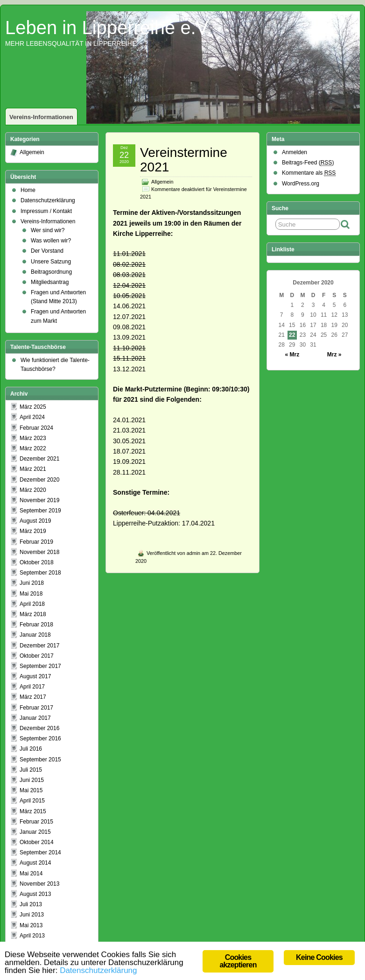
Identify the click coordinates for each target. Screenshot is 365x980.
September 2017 (40, 666)
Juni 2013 (32, 915)
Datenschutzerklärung (48, 200)
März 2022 (33, 448)
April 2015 (32, 801)
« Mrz (292, 355)
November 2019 (39, 500)
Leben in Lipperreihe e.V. (109, 28)
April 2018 (32, 604)
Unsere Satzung (51, 262)
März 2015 (33, 811)
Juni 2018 (32, 583)
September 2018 (40, 573)
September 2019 (40, 511)
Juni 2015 (32, 780)
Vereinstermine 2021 (184, 160)
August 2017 (35, 676)
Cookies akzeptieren (238, 961)
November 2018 (39, 552)
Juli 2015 (31, 770)
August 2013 (35, 894)
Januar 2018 (35, 635)
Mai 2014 (31, 873)
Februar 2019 (36, 542)
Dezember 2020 (39, 480)
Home (28, 190)
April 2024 (32, 417)
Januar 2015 (35, 832)
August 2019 (35, 521)
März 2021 (33, 469)
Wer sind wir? (48, 230)
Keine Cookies (319, 957)
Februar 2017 (36, 708)
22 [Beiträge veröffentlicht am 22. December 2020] (292, 335)
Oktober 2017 (37, 656)
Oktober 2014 (37, 842)
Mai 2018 (31, 594)
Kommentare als (309, 173)
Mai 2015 (31, 790)
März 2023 (33, 438)
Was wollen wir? (51, 241)
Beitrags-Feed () (308, 163)
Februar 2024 (36, 428)
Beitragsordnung (51, 272)
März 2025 (33, 407)
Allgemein (162, 182)
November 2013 (39, 884)
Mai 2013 (31, 925)
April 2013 (32, 936)
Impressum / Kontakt (46, 211)
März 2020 (33, 490)
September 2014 (40, 852)
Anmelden (295, 152)
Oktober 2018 (37, 562)
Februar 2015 (36, 822)
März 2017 (33, 697)
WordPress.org (301, 184)
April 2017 (32, 687)
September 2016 (40, 739)
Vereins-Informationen (41, 117)
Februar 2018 (36, 625)
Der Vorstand (47, 251)
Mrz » (334, 355)
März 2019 (33, 531)
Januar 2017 (35, 718)
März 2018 (33, 614)
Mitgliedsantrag (50, 282)
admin (193, 553)
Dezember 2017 (39, 646)
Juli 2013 (31, 904)
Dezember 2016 (39, 728)
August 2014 (35, 863)
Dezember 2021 (39, 459)
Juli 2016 (31, 749)
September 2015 (40, 760)
